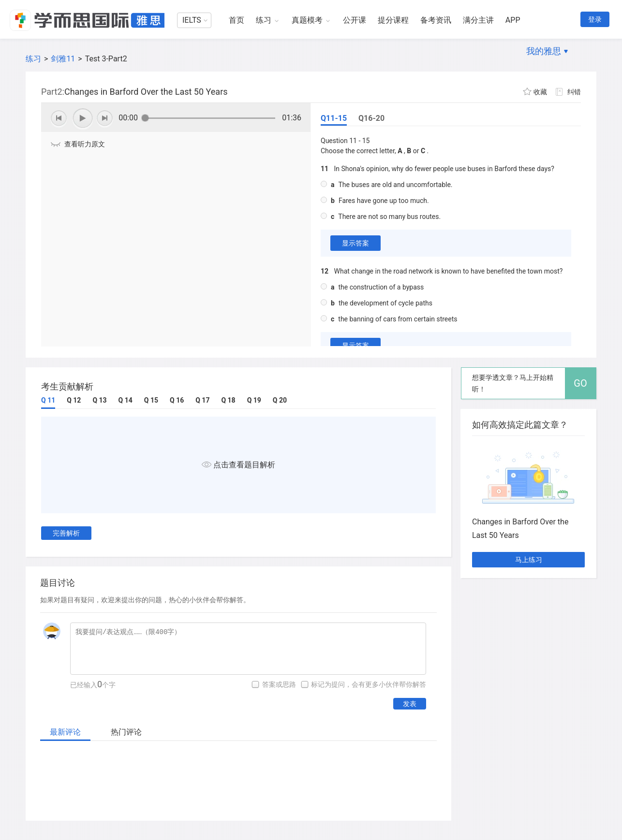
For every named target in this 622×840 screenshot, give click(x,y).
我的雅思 (544, 51)
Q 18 (228, 400)
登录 (595, 19)
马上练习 (529, 560)
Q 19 (254, 400)
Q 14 (126, 400)
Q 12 (74, 400)
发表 (410, 704)
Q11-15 (334, 118)
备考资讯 (436, 20)
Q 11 (48, 400)
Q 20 (280, 400)
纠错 (574, 92)
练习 (264, 20)
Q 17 (202, 400)
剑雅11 (63, 59)
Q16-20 (371, 118)
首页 (237, 20)
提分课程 (393, 20)
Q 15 (151, 400)
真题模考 (307, 20)
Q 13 (99, 400)
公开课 (355, 20)
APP (513, 20)
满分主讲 (478, 20)
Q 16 (177, 400)
